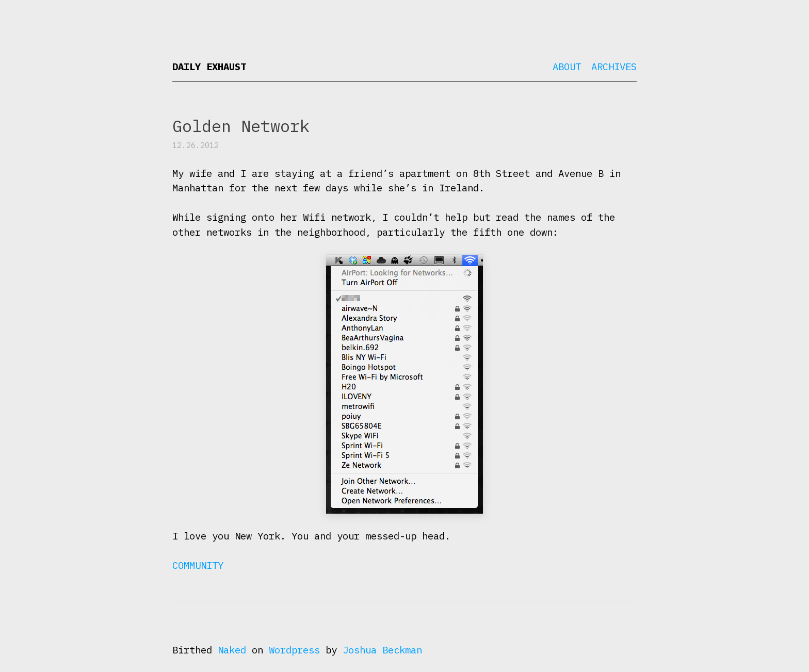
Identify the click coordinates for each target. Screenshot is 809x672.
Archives (614, 67)
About (567, 67)
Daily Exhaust (209, 67)
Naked (232, 650)
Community (198, 565)
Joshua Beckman (382, 650)
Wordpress (294, 650)
